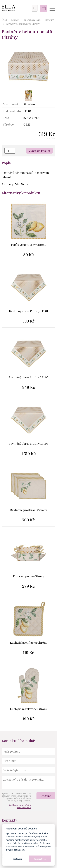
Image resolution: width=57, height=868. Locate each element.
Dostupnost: (11, 104)
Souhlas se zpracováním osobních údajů (20, 806)
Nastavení (17, 859)
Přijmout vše (40, 859)
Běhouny (50, 20)
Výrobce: (9, 124)
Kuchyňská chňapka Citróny (29, 643)
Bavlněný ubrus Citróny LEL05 (29, 444)
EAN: (6, 118)
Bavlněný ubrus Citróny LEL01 (28, 311)
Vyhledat (35, 8)
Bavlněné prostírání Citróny (29, 510)
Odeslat (46, 796)
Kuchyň (15, 20)
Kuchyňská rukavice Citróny (29, 709)
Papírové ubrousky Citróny (28, 245)
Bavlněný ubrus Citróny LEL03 (29, 377)
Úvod (4, 20)
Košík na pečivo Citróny (28, 576)
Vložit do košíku (39, 151)
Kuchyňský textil (32, 20)
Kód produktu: (12, 111)
